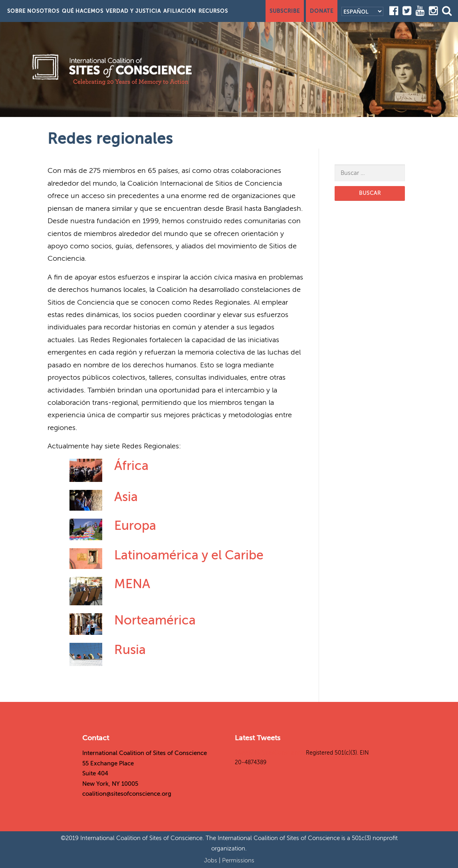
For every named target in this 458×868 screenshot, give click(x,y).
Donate (322, 11)
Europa (135, 525)
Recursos (213, 11)
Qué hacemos (83, 11)
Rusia (130, 650)
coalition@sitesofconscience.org (127, 794)
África (131, 466)
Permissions (238, 860)
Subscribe (285, 11)
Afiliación (180, 11)
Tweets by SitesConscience (270, 753)
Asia (126, 497)
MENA (132, 584)
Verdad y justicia (133, 11)
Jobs (211, 860)
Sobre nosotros (33, 11)
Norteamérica (155, 620)
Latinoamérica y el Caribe (189, 555)
